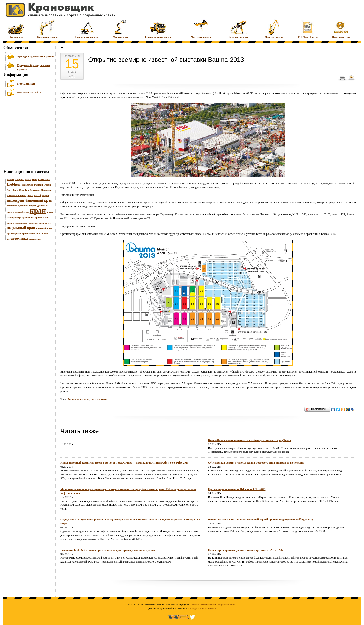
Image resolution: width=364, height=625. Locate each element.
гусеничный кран (27, 206)
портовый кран (44, 228)
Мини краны (120, 28)
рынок (45, 234)
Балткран (35, 190)
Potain (48, 185)
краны (38, 218)
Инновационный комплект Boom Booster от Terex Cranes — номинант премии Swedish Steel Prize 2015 (125, 463)
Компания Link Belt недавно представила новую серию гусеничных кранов (108, 550)
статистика (35, 239)
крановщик (28, 218)
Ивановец (46, 190)
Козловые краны (238, 28)
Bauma (10, 179)
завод (10, 212)
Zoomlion (24, 190)
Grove (28, 179)
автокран (16, 200)
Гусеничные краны (87, 28)
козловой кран (21, 212)
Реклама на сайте (29, 92)
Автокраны (16, 28)
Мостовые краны (201, 28)
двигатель (43, 206)
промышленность (31, 234)
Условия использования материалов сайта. (213, 605)
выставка (12, 206)
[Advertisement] (27, 134)
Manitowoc (28, 185)
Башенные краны (47, 28)
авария (45, 195)
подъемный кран (21, 228)
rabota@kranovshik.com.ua (202, 608)
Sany (9, 190)
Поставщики (26, 83)
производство (14, 234)
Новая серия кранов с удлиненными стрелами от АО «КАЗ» (246, 550)
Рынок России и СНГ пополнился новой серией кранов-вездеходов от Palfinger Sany (261, 520)
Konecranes (44, 179)
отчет (48, 223)
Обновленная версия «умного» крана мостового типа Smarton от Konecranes (256, 463)
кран (38, 210)
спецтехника (17, 238)
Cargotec (19, 179)
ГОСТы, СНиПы (308, 28)
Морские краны (274, 28)
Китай (37, 195)
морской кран (20, 223)
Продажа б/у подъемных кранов (34, 67)
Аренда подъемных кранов (36, 56)
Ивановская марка (17, 195)
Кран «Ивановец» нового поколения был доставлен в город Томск (250, 440)
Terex (16, 190)
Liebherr (14, 184)
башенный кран (39, 200)
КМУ (30, 195)
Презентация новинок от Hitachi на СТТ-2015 (237, 489)
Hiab (34, 179)
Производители (341, 28)
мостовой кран (36, 223)
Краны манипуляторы (158, 28)
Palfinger (39, 185)
